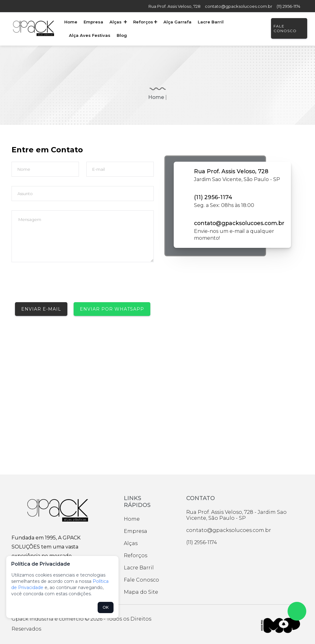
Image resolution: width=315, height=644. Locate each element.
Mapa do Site (141, 592)
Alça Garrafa (176, 22)
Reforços (144, 22)
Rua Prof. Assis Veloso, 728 (174, 6)
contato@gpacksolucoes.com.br (239, 6)
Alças (117, 22)
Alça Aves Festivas (89, 35)
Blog (121, 35)
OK (106, 607)
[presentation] (59, 285)
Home (70, 22)
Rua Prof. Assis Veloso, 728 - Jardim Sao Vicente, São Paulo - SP (236, 515)
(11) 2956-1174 (288, 6)
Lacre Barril (209, 22)
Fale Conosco (284, 28)
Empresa (93, 22)
